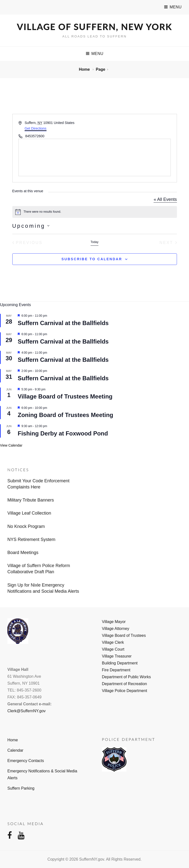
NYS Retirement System (31, 539)
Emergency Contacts (26, 761)
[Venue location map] (95, 157)
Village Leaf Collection (29, 513)
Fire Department (116, 670)
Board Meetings (23, 553)
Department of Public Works (126, 677)
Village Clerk (113, 642)
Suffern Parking (21, 788)
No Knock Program (26, 526)
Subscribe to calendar (92, 259)
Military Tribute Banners (31, 500)
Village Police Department (125, 691)
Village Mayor (114, 622)
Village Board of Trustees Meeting (65, 396)
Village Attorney (116, 629)
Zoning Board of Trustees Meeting (65, 415)
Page (100, 69)
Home (85, 69)
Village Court (113, 649)
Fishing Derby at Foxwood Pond (63, 433)
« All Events (165, 199)
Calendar (15, 750)
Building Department (120, 663)
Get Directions (36, 128)
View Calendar (11, 445)
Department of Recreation (124, 684)
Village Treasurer (117, 656)
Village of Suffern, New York (95, 27)
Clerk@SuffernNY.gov (26, 711)
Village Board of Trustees (124, 635)
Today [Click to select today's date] (94, 242)
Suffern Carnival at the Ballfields (63, 323)
